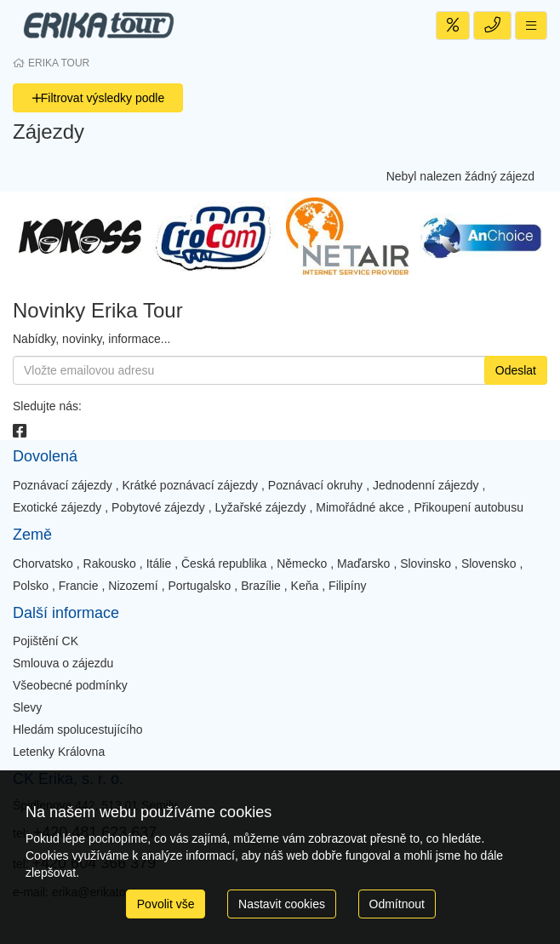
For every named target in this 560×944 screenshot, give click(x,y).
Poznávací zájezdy (63, 485)
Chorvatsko (43, 564)
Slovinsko (426, 564)
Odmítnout (397, 904)
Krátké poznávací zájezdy (191, 485)
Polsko (31, 586)
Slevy (27, 707)
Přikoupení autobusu (469, 507)
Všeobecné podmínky (70, 685)
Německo (302, 564)
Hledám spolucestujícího (78, 729)
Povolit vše (166, 904)
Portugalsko (199, 586)
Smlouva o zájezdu (63, 663)
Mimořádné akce (360, 507)
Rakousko (110, 564)
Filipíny (347, 586)
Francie (79, 586)
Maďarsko (363, 564)
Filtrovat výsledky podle (98, 98)
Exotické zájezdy (57, 507)
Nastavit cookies (282, 904)
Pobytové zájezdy (158, 507)
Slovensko (489, 564)
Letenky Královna (59, 752)
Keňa (305, 586)
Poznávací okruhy (315, 485)
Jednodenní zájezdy (426, 485)
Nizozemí (133, 586)
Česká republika (224, 564)
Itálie (159, 564)
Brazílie (261, 586)
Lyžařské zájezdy (261, 507)
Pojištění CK (46, 641)
